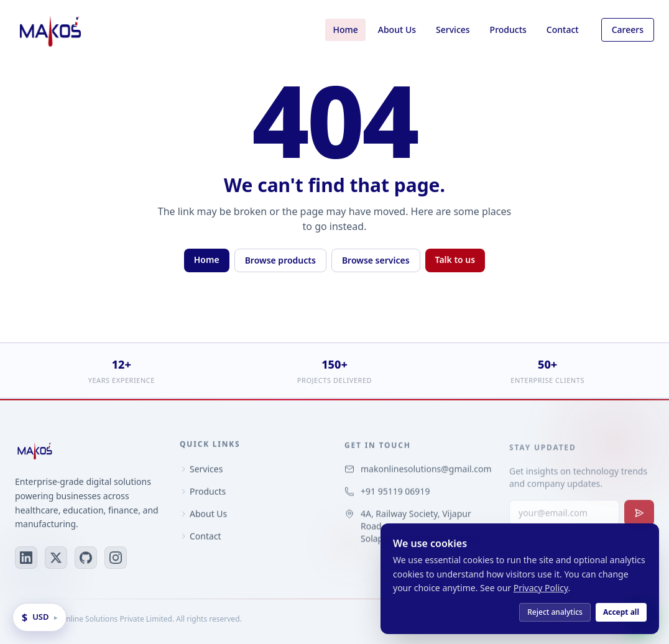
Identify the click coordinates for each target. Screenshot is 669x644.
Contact (563, 30)
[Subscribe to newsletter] (639, 518)
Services (453, 30)
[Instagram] (116, 558)
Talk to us (455, 260)
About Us (397, 30)
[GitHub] (86, 558)
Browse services (376, 260)
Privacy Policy (541, 588)
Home (345, 30)
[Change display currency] (39, 617)
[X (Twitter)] (56, 558)
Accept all (621, 612)
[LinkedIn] (26, 558)
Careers (628, 30)
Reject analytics (555, 612)
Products (508, 30)
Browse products (280, 260)
